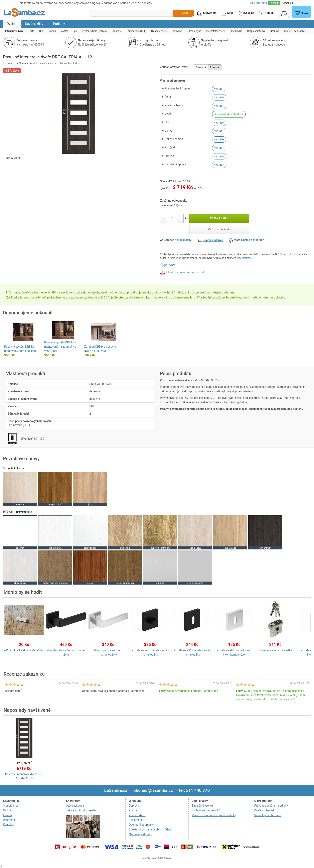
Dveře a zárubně (264, 810)
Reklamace (136, 820)
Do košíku (219, 218)
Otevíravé (201, 67)
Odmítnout (287, 3)
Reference (9, 820)
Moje (227, 13)
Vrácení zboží (137, 815)
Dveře (12, 24)
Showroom (207, 13)
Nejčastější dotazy (140, 834)
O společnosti (12, 806)
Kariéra (7, 815)
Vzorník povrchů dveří (268, 815)
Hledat (184, 13)
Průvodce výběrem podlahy (271, 806)
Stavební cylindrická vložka (275, 650)
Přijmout (274, 3)
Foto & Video (13, 158)
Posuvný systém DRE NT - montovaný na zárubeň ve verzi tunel (60, 347)
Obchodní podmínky (141, 825)
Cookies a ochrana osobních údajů (150, 829)
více (259, 3)
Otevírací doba (75, 806)
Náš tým (8, 810)
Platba (133, 810)
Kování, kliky (35, 24)
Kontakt (267, 13)
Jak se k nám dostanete (81, 810)
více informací (245, 258)
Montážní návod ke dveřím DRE (186, 272)
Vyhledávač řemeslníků (206, 810)
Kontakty (9, 825)
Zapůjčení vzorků (202, 806)
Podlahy (60, 24)
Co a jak (246, 13)
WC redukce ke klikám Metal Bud (24, 650)
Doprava (134, 806)
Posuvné (215, 67)
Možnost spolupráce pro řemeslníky (214, 815)
